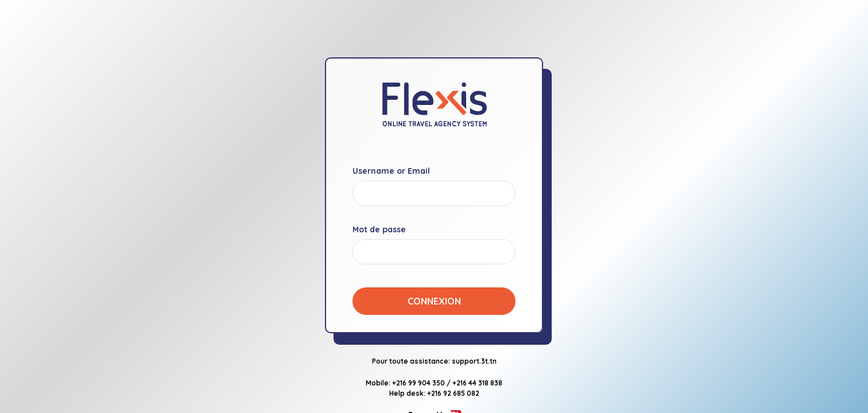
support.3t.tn (474, 361)
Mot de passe (379, 229)
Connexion (434, 301)
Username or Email (391, 171)
